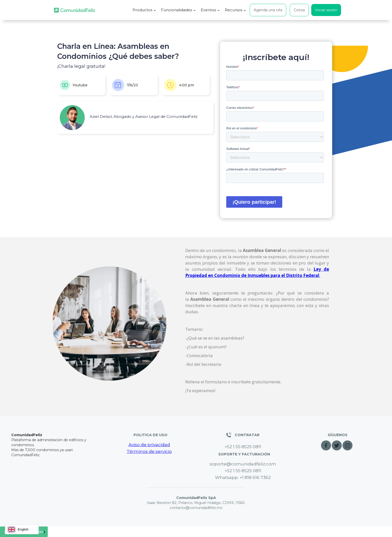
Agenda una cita (268, 10)
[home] (74, 10)
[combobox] (22, 529)
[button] (144, 10)
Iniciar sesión (326, 10)
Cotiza (299, 10)
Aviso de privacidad (149, 445)
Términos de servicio (149, 451)
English (18, 529)
